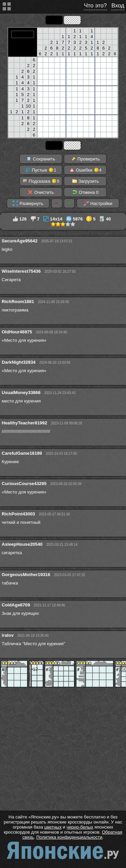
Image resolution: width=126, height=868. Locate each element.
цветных (53, 827)
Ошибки (85, 170)
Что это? (95, 6)
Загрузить (86, 181)
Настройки (98, 203)
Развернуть (28, 203)
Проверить (85, 159)
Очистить (41, 192)
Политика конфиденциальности (69, 837)
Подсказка (41, 181)
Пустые (41, 170)
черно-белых (80, 827)
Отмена (86, 192)
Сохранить (41, 159)
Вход (118, 6)
